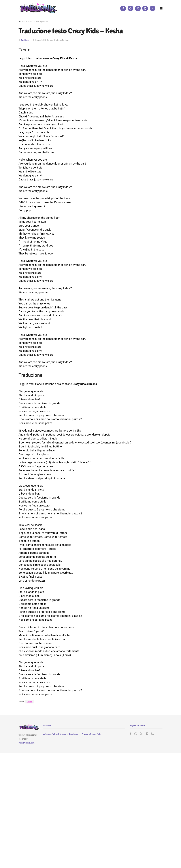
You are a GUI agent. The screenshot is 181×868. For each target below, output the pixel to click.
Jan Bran (25, 40)
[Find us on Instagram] (130, 8)
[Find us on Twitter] (138, 8)
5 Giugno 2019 (40, 40)
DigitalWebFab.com (26, 743)
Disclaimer (74, 734)
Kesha (30, 702)
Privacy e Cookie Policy (92, 734)
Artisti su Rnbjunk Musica (55, 734)
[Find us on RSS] (153, 8)
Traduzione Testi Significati (37, 22)
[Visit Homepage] (38, 8)
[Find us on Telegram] (145, 8)
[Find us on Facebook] (123, 8)
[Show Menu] (161, 8)
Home (21, 22)
